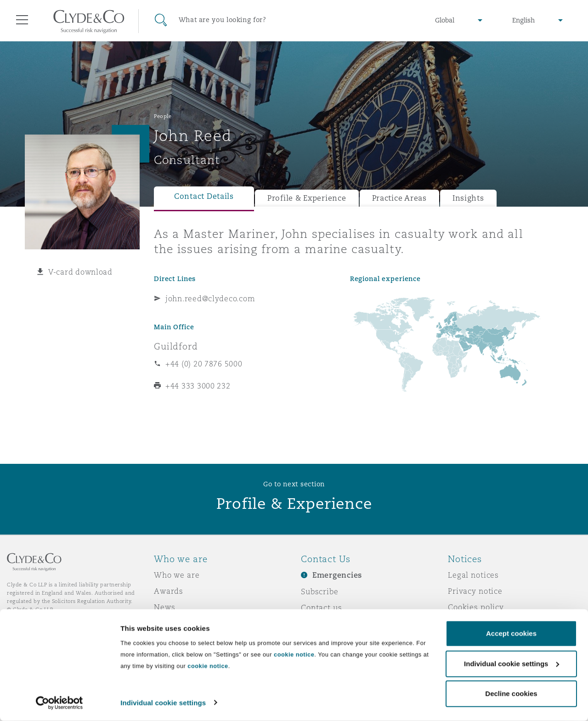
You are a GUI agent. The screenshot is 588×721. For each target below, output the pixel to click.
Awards (169, 591)
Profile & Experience (307, 198)
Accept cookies (511, 634)
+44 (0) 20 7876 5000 (204, 364)
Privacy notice (475, 591)
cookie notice (294, 655)
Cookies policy (476, 607)
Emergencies (337, 575)
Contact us (322, 608)
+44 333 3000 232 (198, 386)
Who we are (177, 575)
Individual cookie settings (163, 703)
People (163, 116)
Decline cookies (511, 694)
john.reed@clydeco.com (210, 299)
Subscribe (320, 591)
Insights (468, 198)
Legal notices (473, 575)
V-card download (80, 272)
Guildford (176, 346)
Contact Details (204, 196)
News (164, 607)
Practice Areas (399, 198)
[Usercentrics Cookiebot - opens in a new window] (59, 703)
